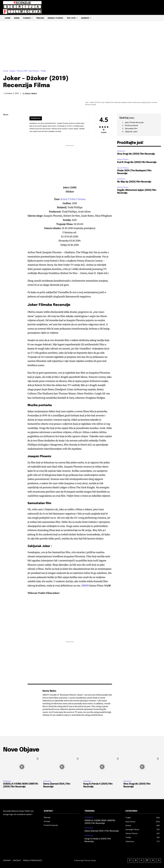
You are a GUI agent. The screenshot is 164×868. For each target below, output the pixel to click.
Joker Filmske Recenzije (134, 122)
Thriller (44, 71)
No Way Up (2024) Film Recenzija (134, 182)
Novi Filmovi (35, 71)
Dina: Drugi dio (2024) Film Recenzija (136, 154)
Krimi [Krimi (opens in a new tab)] (64, 199)
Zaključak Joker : (132, 132)
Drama (13, 71)
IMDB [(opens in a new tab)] (85, 586)
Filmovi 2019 (23, 71)
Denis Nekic (31, 94)
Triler (73, 199)
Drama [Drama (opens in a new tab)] (82, 199)
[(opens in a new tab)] (88, 586)
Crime (6, 71)
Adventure (121, 151)
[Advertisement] (82, 40)
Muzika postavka (131, 125)
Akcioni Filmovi (123, 159)
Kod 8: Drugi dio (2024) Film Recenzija (137, 162)
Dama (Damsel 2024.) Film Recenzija (102, 831)
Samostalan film (131, 128)
